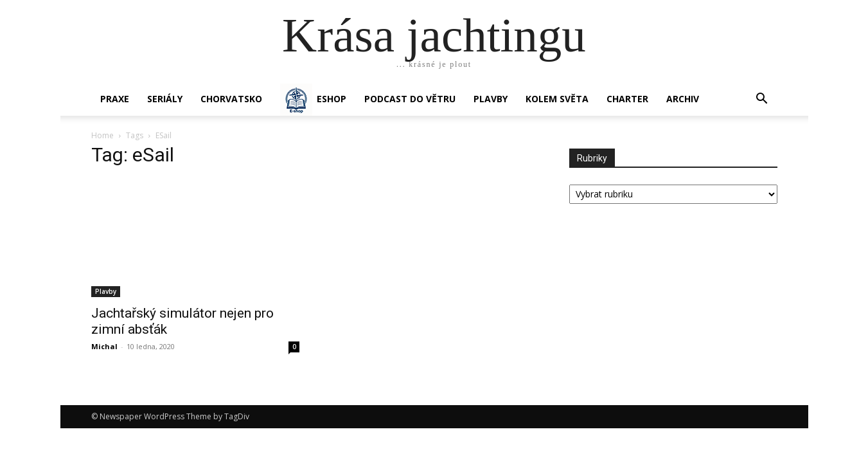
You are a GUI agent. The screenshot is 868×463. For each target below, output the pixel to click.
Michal (104, 346)
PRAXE (115, 99)
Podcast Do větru (410, 99)
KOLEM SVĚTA (557, 99)
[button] (762, 100)
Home (102, 135)
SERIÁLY (165, 99)
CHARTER (627, 99)
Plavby (106, 291)
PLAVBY (491, 99)
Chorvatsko (231, 99)
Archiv (683, 99)
